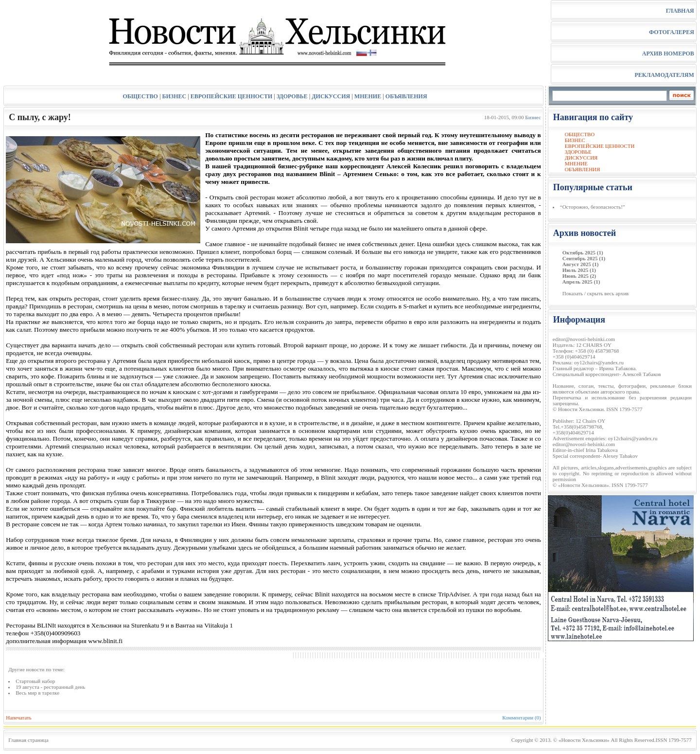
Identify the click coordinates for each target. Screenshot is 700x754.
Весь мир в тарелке (37, 693)
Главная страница (28, 740)
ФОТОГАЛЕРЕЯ (672, 32)
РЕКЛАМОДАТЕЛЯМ (664, 75)
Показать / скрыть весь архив (595, 293)
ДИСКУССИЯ (331, 96)
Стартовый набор (35, 681)
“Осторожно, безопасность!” (593, 207)
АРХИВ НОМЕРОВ (668, 54)
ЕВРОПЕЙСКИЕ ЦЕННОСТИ (231, 96)
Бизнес (533, 117)
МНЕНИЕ (368, 96)
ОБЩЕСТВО (140, 96)
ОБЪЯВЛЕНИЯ (406, 96)
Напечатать (19, 718)
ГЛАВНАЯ (680, 11)
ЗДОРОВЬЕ (292, 96)
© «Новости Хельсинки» (581, 740)
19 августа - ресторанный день (50, 687)
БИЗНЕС (175, 96)
